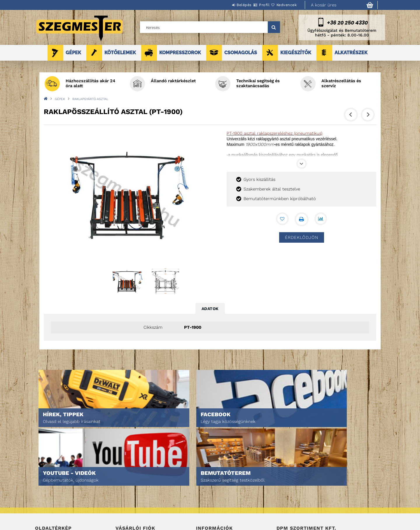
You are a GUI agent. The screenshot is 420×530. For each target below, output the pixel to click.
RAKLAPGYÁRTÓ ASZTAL (90, 99)
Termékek (44, 488)
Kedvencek (283, 5)
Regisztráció (128, 488)
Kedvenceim (126, 513)
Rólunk (42, 505)
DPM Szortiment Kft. (295, 510)
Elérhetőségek (210, 513)
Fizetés (203, 497)
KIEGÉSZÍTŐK (296, 53)
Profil (254, 5)
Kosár (121, 505)
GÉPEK (73, 53)
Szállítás (205, 505)
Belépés (227, 5)
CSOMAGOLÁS (241, 53)
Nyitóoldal (45, 480)
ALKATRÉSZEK (351, 53)
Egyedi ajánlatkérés (54, 497)
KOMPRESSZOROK (180, 53)
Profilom (124, 497)
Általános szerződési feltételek (227, 480)
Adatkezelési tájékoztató (220, 488)
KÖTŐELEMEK (120, 53)
